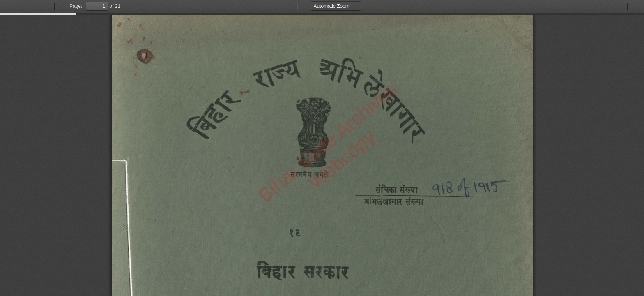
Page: (76, 6)
